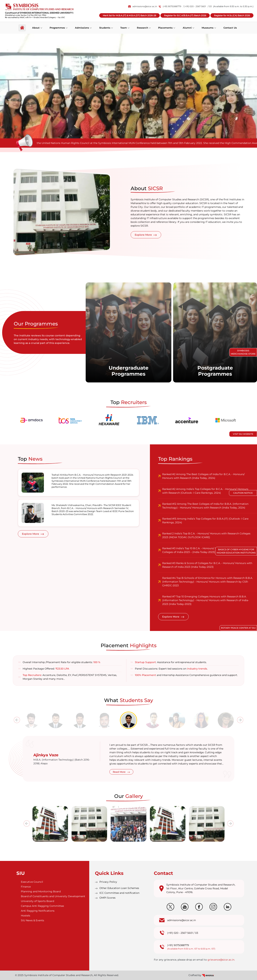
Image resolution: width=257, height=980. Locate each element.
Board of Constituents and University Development (53, 896)
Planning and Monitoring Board (41, 891)
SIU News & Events (32, 920)
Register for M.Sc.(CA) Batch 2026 (232, 15)
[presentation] (17, 720)
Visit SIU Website (243, 434)
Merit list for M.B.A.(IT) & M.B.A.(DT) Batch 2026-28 (129, 15)
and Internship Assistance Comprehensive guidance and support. (186, 675)
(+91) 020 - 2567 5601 (180, 933)
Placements (165, 28)
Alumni (187, 28)
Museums (208, 28)
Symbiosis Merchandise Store (243, 352)
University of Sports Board (37, 901)
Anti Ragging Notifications (38, 911)
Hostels (26, 916)
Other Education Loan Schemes (119, 888)
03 (197, 933)
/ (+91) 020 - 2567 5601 (194, 6)
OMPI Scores (107, 898)
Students (105, 28)
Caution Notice (243, 493)
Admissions (82, 28)
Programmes (57, 28)
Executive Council (32, 882)
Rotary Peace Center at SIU (238, 628)
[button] (103, 132)
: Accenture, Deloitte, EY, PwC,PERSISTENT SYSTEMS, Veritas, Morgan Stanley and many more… (70, 677)
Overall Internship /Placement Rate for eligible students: (61, 662)
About (36, 28)
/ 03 (210, 6)
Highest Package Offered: (46, 669)
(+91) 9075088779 (170, 6)
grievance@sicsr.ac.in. (221, 960)
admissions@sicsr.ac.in (143, 6)
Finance (26, 887)
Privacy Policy (108, 882)
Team (124, 28)
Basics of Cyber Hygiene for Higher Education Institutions (236, 551)
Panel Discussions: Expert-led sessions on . (171, 669)
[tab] (31, 720)
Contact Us (230, 28)
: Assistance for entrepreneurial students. (171, 662)
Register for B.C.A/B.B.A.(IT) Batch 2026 (185, 15)
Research (143, 28)
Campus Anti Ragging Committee (42, 906)
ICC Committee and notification (119, 893)
